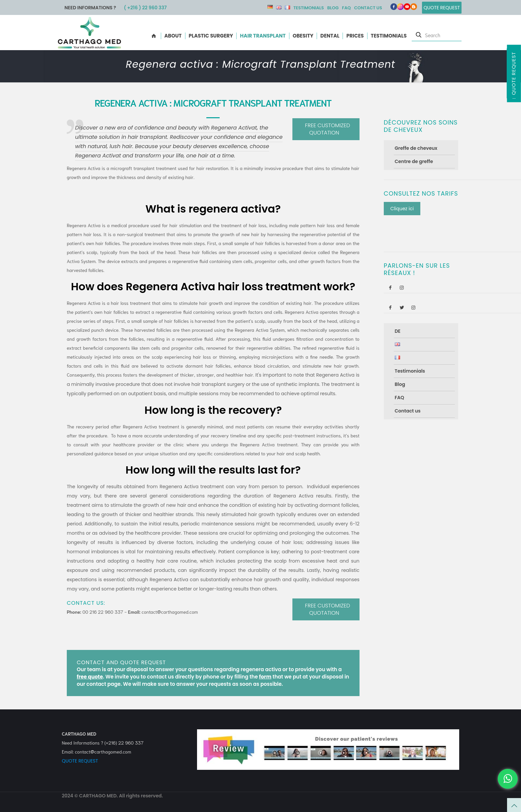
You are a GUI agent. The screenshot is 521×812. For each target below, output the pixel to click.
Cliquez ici (402, 209)
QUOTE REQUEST (80, 761)
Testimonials (309, 8)
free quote (90, 677)
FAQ (346, 8)
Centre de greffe (414, 161)
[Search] (437, 35)
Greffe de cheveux (416, 148)
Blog (333, 8)
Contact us (368, 8)
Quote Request (514, 73)
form (265, 677)
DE (270, 7)
